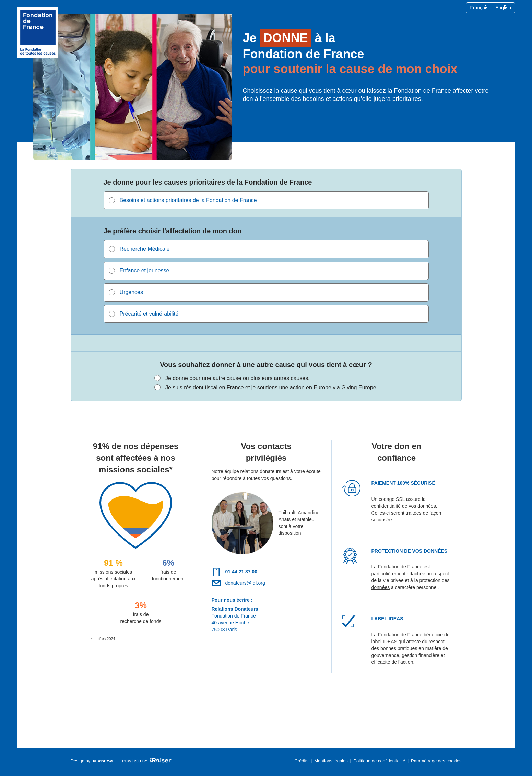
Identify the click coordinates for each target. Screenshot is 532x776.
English (503, 8)
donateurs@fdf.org (245, 583)
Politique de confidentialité (379, 761)
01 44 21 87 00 (241, 572)
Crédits (301, 761)
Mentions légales (331, 761)
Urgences (131, 292)
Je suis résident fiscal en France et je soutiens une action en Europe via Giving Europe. (271, 387)
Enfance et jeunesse (145, 271)
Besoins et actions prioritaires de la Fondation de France (188, 200)
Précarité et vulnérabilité (149, 314)
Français (479, 8)
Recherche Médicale (145, 249)
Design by (93, 763)
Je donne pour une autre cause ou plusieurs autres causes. (238, 378)
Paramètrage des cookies (436, 761)
